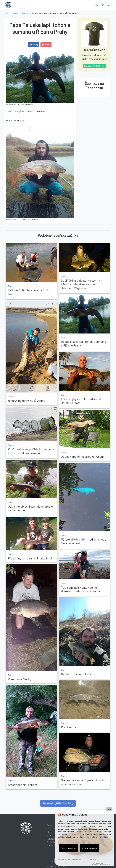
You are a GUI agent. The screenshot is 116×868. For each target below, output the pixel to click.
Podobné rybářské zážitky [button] (58, 803)
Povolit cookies (68, 848)
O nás (49, 825)
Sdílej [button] (34, 45)
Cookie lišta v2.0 (93, 859)
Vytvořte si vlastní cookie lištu (70, 859)
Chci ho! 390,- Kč (94, 66)
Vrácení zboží (52, 845)
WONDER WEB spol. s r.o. (101, 864)
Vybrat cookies (89, 848)
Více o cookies (102, 837)
